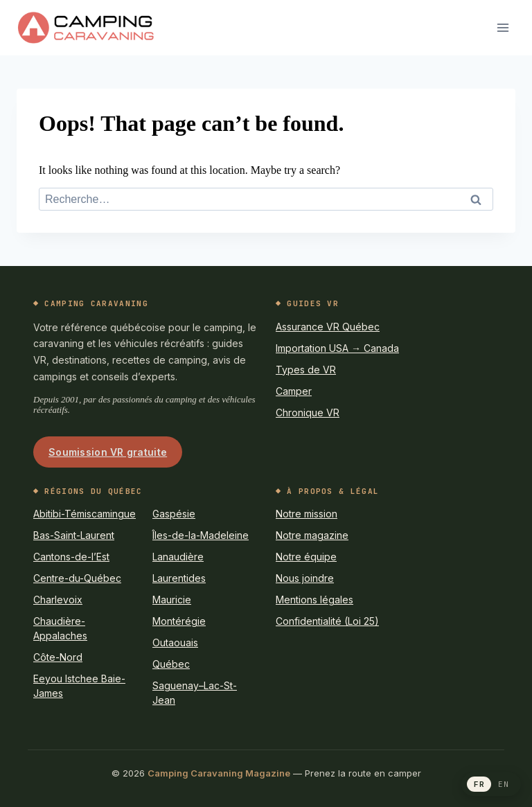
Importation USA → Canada (337, 348)
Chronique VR (308, 413)
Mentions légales (314, 600)
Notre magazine (312, 535)
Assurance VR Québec (328, 327)
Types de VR (306, 370)
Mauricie (172, 600)
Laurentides (179, 578)
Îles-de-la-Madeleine (201, 535)
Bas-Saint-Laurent (74, 535)
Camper (294, 391)
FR (479, 784)
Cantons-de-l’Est (71, 557)
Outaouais (175, 642)
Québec (171, 664)
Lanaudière (178, 557)
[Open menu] (503, 27)
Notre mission (307, 514)
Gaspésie (174, 514)
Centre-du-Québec (77, 578)
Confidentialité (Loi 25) (327, 621)
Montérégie (179, 621)
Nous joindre (305, 578)
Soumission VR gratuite (108, 452)
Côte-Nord (58, 657)
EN (504, 784)
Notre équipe (306, 557)
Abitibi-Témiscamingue (85, 514)
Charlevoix (58, 600)
